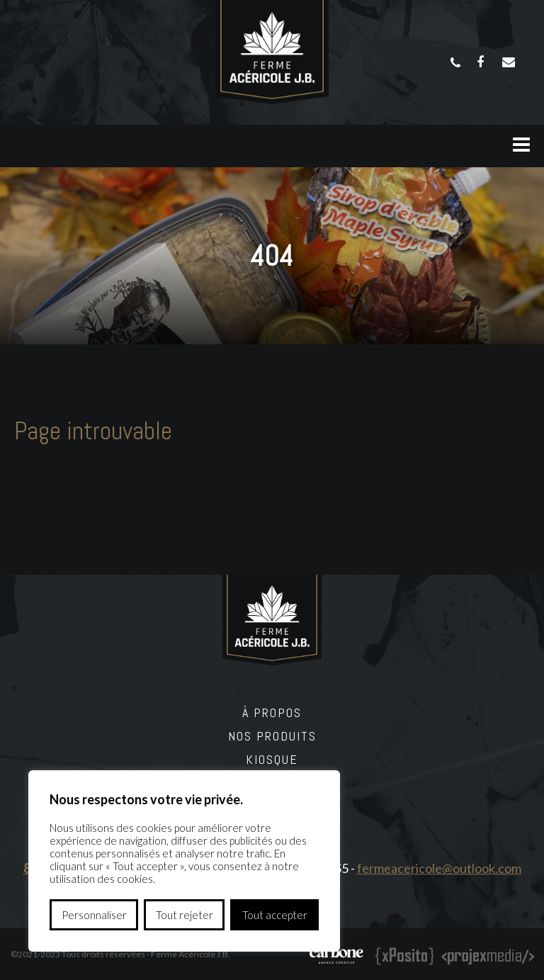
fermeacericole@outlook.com (439, 868)
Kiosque (272, 759)
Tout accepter (275, 915)
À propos (272, 713)
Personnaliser (94, 915)
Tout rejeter (185, 915)
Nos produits (272, 736)
